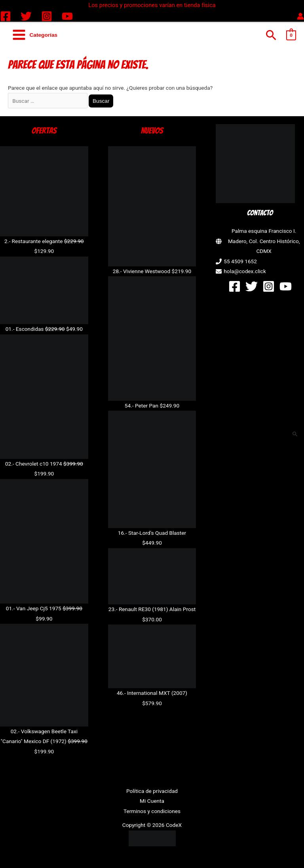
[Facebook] (6, 16)
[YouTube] (67, 16)
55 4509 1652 (240, 261)
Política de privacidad (152, 791)
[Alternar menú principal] (35, 35)
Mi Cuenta (152, 801)
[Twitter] (26, 16)
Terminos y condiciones (152, 811)
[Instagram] (47, 16)
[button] (271, 35)
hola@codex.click (245, 271)
